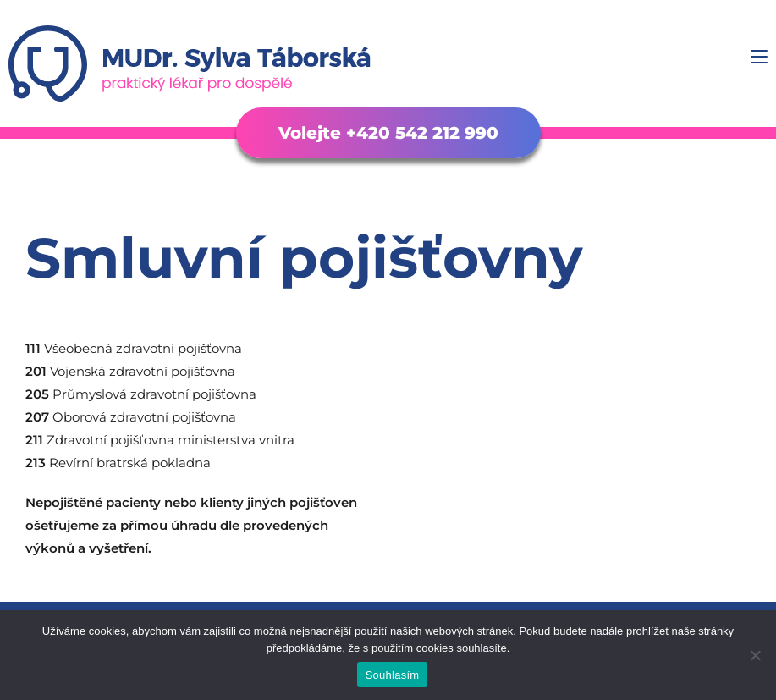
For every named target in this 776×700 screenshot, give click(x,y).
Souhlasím (393, 675)
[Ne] (755, 655)
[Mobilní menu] (759, 57)
